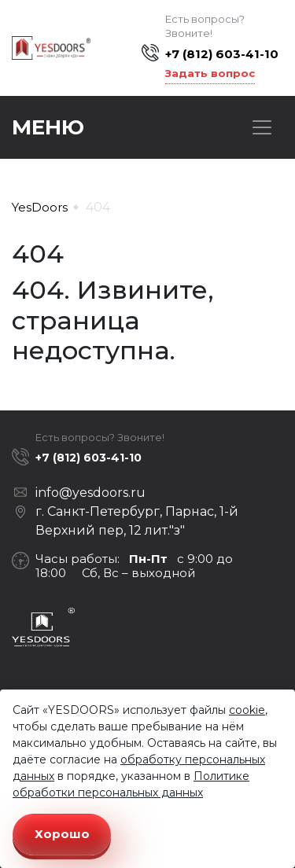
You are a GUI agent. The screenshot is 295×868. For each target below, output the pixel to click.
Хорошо (62, 834)
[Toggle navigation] (262, 127)
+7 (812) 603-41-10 (222, 54)
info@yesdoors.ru (90, 493)
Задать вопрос (210, 73)
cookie (247, 710)
